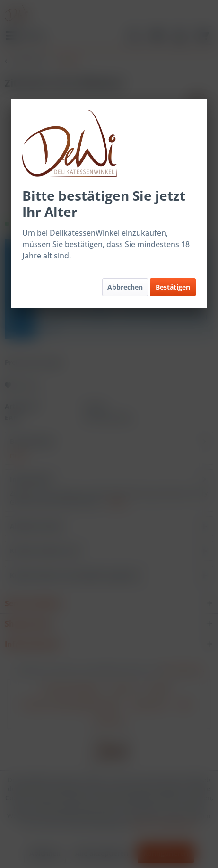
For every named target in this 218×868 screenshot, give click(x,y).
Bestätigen (173, 287)
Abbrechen (125, 287)
